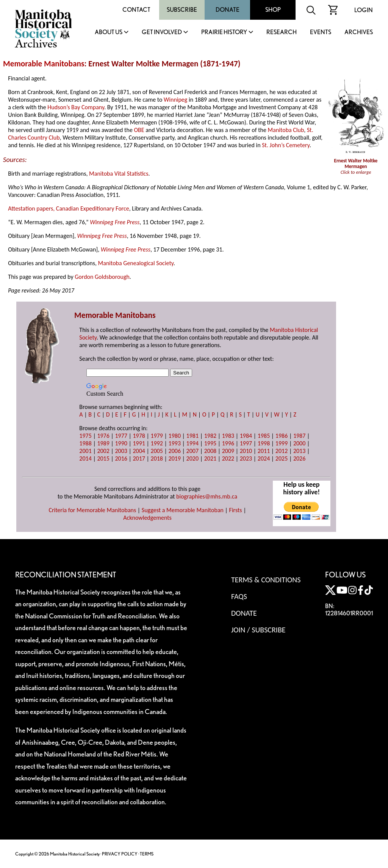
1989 (103, 443)
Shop (273, 10)
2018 (157, 458)
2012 (282, 451)
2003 (121, 451)
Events (321, 32)
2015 (103, 458)
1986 (282, 436)
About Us (109, 32)
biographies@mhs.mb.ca (207, 496)
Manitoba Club (286, 130)
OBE (139, 130)
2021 (210, 458)
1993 (175, 443)
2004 (139, 451)
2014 (85, 458)
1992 (157, 443)
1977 (121, 436)
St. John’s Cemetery (286, 145)
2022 (228, 458)
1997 (246, 443)
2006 (175, 451)
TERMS (147, 854)
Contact (136, 10)
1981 (192, 436)
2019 (175, 458)
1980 (175, 436)
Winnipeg (175, 100)
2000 (299, 443)
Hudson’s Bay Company (76, 107)
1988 (85, 443)
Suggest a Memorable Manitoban (183, 510)
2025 (282, 458)
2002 (103, 451)
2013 (299, 451)
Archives (359, 32)
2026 (299, 458)
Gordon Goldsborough (102, 277)
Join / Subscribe (258, 630)
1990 (121, 443)
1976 (103, 436)
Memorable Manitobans (44, 64)
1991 (139, 443)
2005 (157, 451)
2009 (228, 451)
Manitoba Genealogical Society (136, 263)
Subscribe (182, 10)
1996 (228, 443)
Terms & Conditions (266, 580)
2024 (264, 458)
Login (364, 10)
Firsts (236, 510)
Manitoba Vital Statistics (119, 174)
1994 (192, 443)
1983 (228, 436)
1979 (157, 436)
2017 (139, 458)
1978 (139, 436)
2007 (192, 451)
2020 (192, 458)
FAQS (239, 596)
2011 (264, 451)
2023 (246, 458)
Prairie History (224, 32)
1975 (85, 436)
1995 (210, 443)
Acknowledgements (147, 518)
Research (282, 32)
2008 (210, 451)
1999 (282, 443)
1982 (210, 436)
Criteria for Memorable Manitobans (92, 510)
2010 (246, 451)
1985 (264, 436)
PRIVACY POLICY (120, 854)
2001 (85, 451)
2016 (121, 458)
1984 (246, 436)
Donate (228, 10)
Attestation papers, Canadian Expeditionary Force (68, 208)
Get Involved (162, 32)
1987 (299, 436)
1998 (264, 443)
